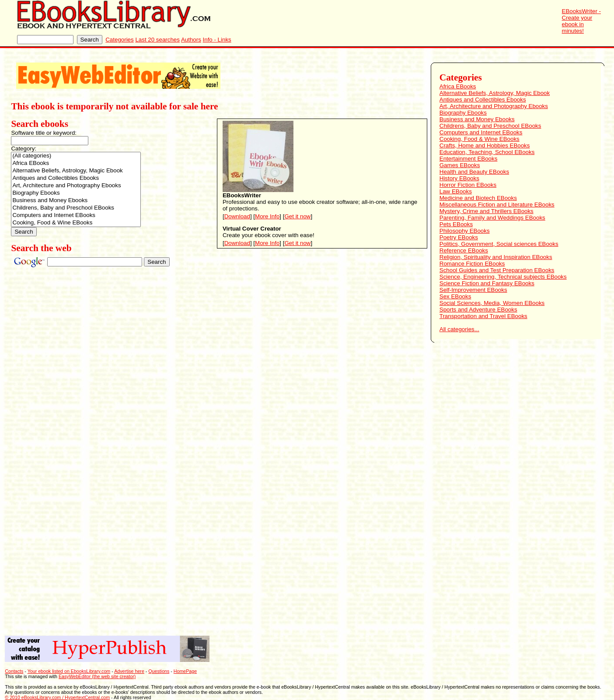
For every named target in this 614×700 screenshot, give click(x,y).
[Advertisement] (472, 485)
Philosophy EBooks (465, 231)
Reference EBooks (464, 250)
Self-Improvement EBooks (473, 290)
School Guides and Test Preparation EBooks (497, 270)
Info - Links (217, 40)
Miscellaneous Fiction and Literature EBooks (497, 205)
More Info (267, 216)
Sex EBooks (455, 296)
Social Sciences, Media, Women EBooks (492, 303)
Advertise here (129, 671)
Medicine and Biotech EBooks (478, 198)
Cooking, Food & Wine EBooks (76, 223)
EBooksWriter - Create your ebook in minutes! (581, 21)
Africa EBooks (76, 163)
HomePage (185, 671)
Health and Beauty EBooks (474, 172)
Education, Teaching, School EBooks (487, 152)
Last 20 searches (157, 40)
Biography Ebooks (76, 193)
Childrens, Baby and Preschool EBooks (76, 208)
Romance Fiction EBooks (472, 264)
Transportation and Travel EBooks (483, 316)
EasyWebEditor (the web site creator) (97, 676)
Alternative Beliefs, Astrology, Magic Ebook (76, 171)
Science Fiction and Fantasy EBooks (487, 283)
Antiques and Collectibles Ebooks (76, 178)
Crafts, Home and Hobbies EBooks (485, 145)
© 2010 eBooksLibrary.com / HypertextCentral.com (57, 697)
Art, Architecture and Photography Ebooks (76, 186)
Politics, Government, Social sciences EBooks (499, 244)
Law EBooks (456, 191)
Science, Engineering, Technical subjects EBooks (503, 277)
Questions (159, 671)
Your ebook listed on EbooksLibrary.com (69, 671)
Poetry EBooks (459, 237)
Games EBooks (460, 165)
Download (237, 216)
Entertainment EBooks (469, 159)
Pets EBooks (456, 224)
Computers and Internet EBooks (76, 215)
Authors (191, 40)
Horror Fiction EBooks (468, 185)
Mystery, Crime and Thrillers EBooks (487, 211)
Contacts (14, 671)
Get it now (297, 216)
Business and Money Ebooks (76, 201)
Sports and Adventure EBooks (478, 310)
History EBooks (459, 178)
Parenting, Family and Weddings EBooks (492, 218)
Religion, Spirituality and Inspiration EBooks (496, 257)
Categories (119, 40)
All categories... (459, 329)
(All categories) (76, 156)
